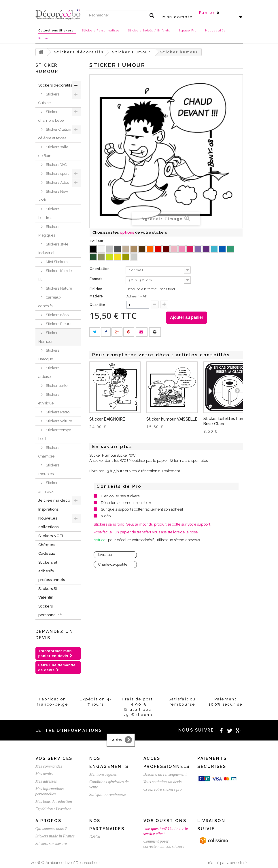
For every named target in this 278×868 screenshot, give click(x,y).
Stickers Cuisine (49, 99)
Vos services (54, 758)
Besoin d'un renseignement (165, 774)
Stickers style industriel (53, 249)
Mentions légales (103, 774)
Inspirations (48, 509)
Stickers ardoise (49, 372)
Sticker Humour (48, 337)
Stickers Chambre (49, 452)
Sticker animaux (48, 487)
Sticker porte (56, 386)
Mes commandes (49, 766)
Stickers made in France (55, 836)
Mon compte (178, 17)
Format (96, 279)
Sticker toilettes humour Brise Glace (227, 421)
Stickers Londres (49, 213)
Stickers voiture (58, 421)
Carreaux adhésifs (50, 302)
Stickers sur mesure (51, 844)
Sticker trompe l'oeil (55, 434)
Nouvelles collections (48, 523)
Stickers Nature (58, 288)
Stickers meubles (49, 469)
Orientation (100, 269)
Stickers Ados (57, 182)
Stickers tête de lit (55, 275)
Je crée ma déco (54, 500)
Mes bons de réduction (54, 802)
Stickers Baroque (49, 355)
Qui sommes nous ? (51, 829)
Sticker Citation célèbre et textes (55, 134)
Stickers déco (57, 315)
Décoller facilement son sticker (127, 503)
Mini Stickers (56, 262)
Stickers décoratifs (55, 85)
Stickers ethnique (49, 399)
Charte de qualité (113, 564)
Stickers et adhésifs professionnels (52, 571)
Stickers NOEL (51, 536)
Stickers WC (56, 165)
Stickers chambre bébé (51, 116)
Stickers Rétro (57, 412)
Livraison (106, 555)
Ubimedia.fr (237, 863)
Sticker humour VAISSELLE (172, 419)
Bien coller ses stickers (120, 496)
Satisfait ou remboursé (107, 795)
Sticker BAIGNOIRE (107, 419)
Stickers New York (53, 196)
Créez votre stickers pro (163, 789)
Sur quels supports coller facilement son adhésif (142, 509)
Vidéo (106, 516)
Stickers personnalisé (50, 611)
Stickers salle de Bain (53, 151)
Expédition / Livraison (53, 809)
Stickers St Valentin (48, 593)
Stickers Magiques (49, 231)
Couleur (97, 241)
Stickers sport (57, 174)
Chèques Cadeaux (47, 549)
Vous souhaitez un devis (163, 782)
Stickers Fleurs (58, 324)
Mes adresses (46, 781)
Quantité (97, 305)
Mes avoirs (44, 774)
